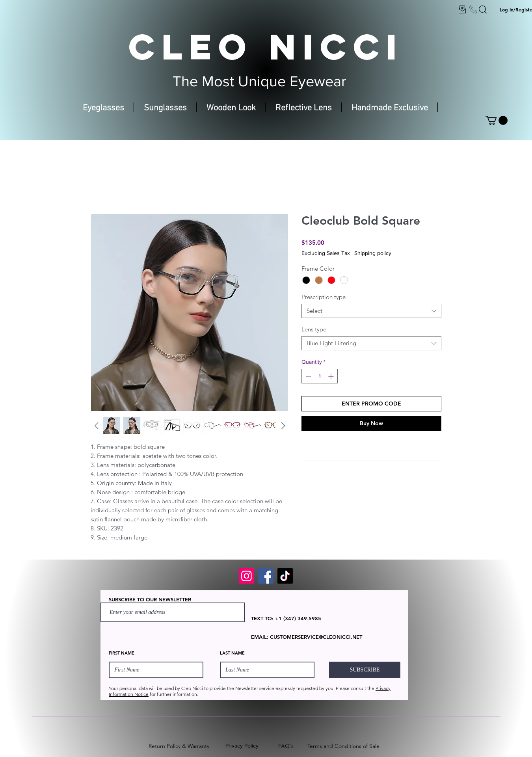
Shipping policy (373, 253)
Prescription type (324, 297)
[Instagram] (246, 576)
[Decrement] (308, 376)
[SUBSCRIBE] (365, 670)
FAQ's (286, 746)
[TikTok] (285, 576)
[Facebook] (266, 576)
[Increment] (332, 376)
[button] (497, 120)
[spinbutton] (320, 376)
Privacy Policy (242, 746)
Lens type (314, 329)
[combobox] (371, 311)
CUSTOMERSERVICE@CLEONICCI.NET (316, 637)
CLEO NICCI (266, 46)
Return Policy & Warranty (179, 746)
